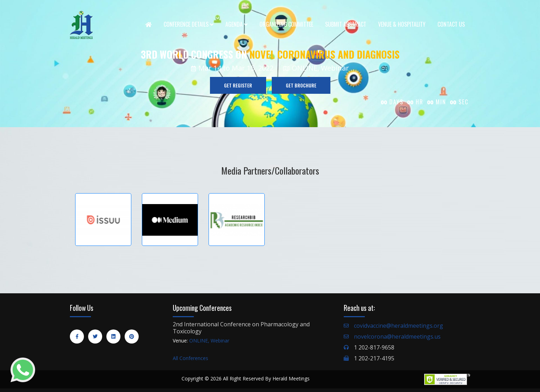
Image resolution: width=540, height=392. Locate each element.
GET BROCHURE (301, 85)
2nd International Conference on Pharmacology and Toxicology (241, 328)
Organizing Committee (286, 24)
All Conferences (190, 358)
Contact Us (451, 24)
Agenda (236, 24)
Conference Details (189, 24)
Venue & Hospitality (402, 24)
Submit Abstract (346, 24)
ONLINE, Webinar (209, 341)
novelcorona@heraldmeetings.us (397, 337)
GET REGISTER (238, 85)
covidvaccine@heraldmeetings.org (399, 326)
